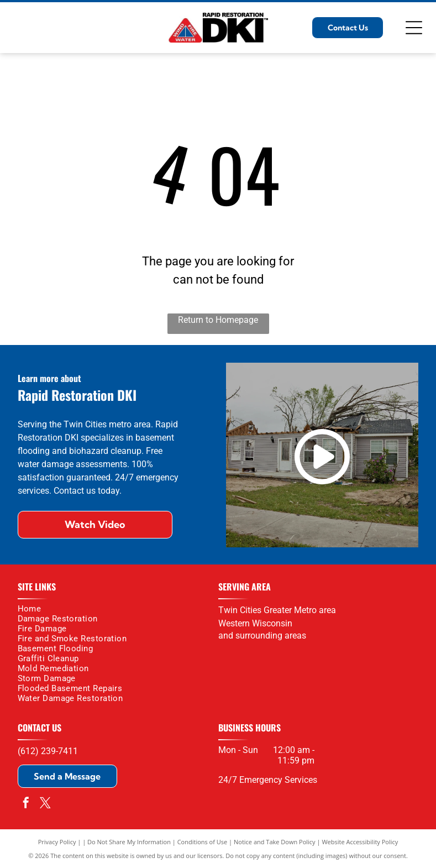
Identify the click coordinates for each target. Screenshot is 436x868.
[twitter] (45, 804)
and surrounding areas (262, 636)
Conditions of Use (203, 842)
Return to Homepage (218, 320)
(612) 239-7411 (48, 751)
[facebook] (26, 804)
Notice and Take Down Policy (275, 842)
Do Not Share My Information (129, 842)
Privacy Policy (57, 842)
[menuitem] (114, 609)
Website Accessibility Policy (360, 842)
